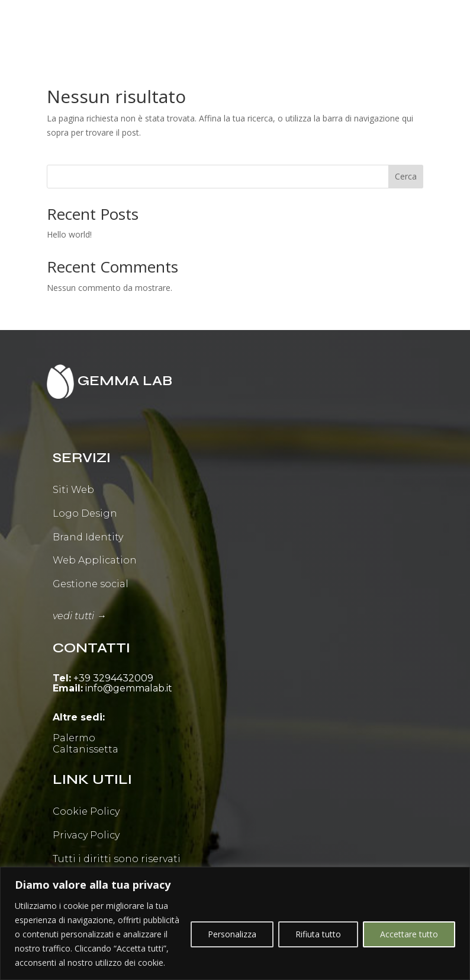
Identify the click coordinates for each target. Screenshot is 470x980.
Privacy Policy (86, 835)
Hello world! (69, 234)
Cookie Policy (86, 811)
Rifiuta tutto (318, 934)
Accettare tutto (409, 934)
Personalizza (232, 934)
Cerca (406, 176)
